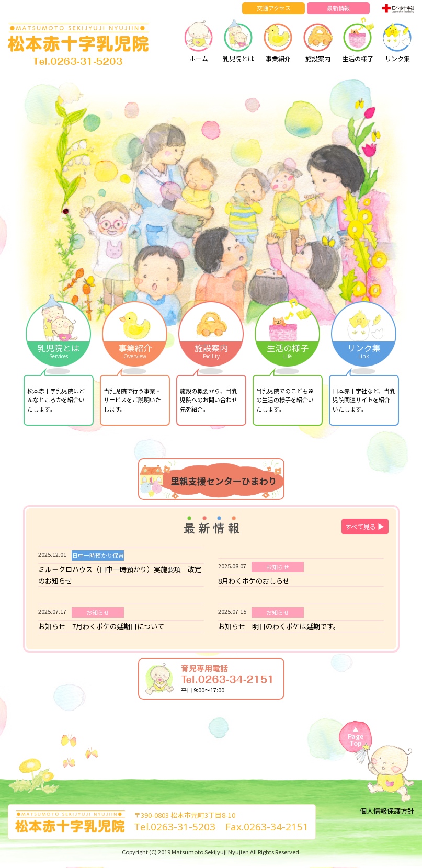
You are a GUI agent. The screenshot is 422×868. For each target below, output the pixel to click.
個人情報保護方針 (387, 811)
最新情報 (338, 8)
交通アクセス (274, 8)
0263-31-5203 (183, 827)
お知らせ (278, 567)
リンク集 (397, 39)
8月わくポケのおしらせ (254, 581)
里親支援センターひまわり (224, 481)
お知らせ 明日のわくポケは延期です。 (279, 626)
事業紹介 (278, 39)
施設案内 (318, 39)
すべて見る (365, 526)
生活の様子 (358, 39)
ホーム (199, 39)
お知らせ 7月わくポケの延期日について (101, 626)
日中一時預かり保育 (98, 555)
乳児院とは (238, 39)
